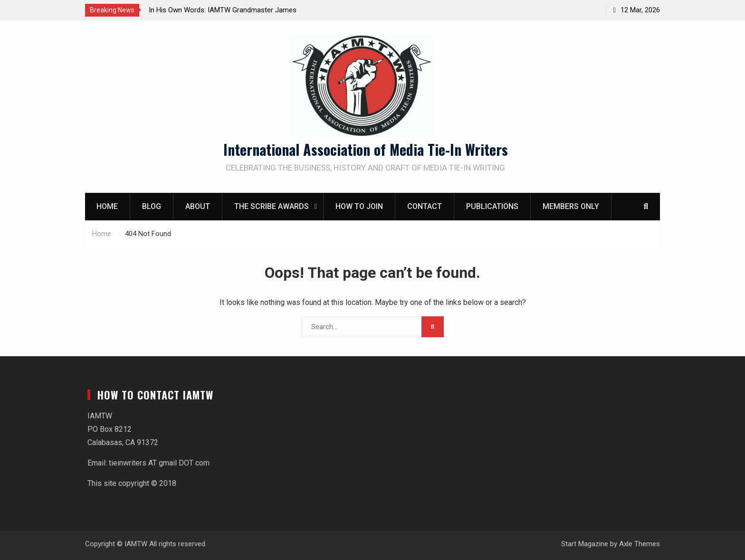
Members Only (571, 206)
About (198, 206)
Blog (152, 206)
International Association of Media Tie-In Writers (366, 149)
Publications (492, 206)
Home (107, 206)
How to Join (359, 206)
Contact (425, 206)
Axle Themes (640, 544)
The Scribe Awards (272, 206)
